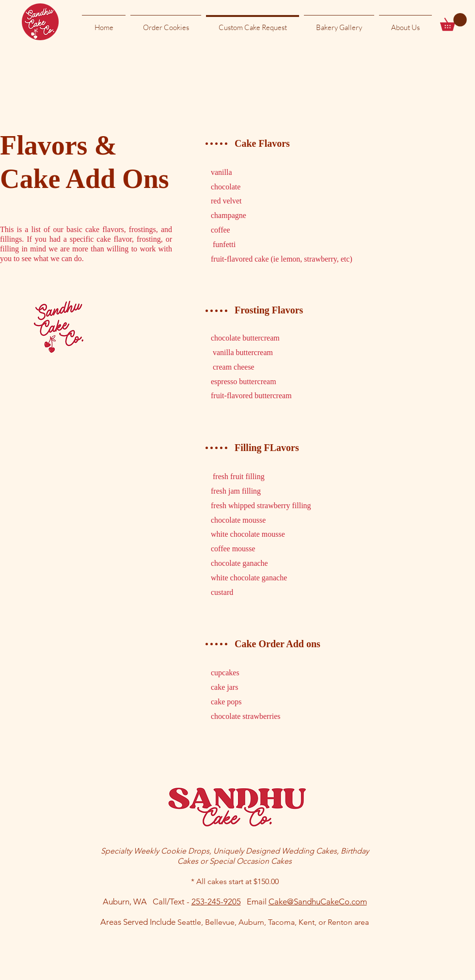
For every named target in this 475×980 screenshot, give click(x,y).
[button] (453, 22)
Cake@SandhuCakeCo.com (318, 902)
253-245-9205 (216, 902)
